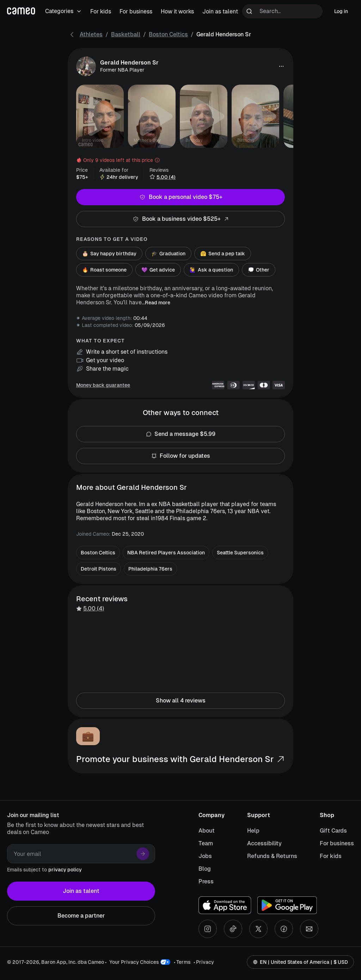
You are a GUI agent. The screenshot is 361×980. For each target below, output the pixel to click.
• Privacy (204, 962)
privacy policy (65, 870)
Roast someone (104, 270)
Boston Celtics (168, 34)
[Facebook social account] (284, 929)
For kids (331, 856)
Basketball (126, 34)
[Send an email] (309, 929)
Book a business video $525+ (180, 219)
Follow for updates (180, 456)
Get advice (158, 270)
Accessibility (264, 843)
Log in (341, 11)
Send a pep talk (223, 254)
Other (259, 270)
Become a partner (81, 916)
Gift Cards (333, 831)
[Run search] (249, 11)
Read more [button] (158, 303)
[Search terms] (282, 11)
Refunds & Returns (272, 856)
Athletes (91, 34)
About (207, 831)
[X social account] (258, 929)
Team (206, 843)
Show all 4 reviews (180, 701)
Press (206, 881)
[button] (281, 66)
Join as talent (81, 891)
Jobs (205, 856)
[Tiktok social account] (233, 929)
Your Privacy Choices (134, 962)
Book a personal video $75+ (180, 197)
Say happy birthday (109, 254)
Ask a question (211, 270)
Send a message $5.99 (180, 434)
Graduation (168, 254)
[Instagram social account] (208, 929)
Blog (205, 869)
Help (253, 831)
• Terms (182, 962)
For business (337, 843)
